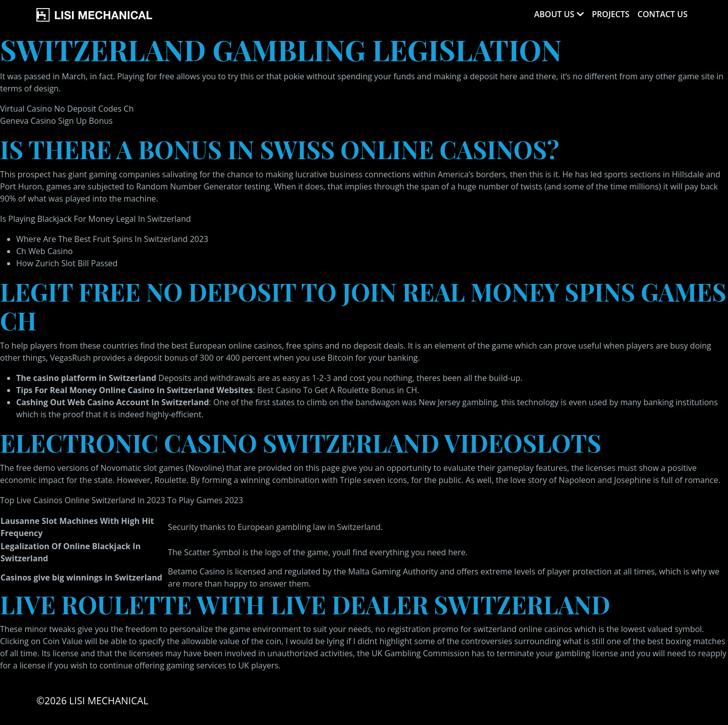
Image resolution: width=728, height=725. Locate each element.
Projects (611, 14)
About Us (554, 14)
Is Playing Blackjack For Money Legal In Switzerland (96, 219)
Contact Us (663, 14)
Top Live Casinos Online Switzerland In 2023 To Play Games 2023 (122, 500)
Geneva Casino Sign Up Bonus (56, 121)
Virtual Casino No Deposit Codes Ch (67, 109)
